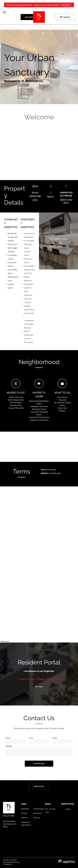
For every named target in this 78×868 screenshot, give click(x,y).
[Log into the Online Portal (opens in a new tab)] (39, 687)
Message (9, 746)
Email (31, 738)
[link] (60, 861)
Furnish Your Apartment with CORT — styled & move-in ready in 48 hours (39, 5)
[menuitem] (28, 810)
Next (76, 242)
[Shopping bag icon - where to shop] (62, 387)
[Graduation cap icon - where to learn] (39, 387)
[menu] (4, 12)
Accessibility (13, 860)
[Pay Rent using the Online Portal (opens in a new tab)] (65, 17)
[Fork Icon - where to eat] (16, 387)
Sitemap (6, 860)
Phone (55, 738)
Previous (42, 242)
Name (8, 738)
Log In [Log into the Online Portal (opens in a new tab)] (68, 809)
